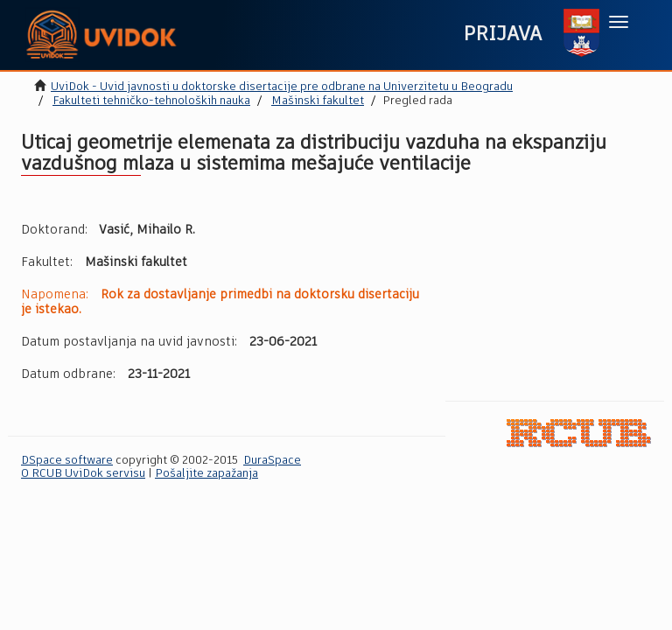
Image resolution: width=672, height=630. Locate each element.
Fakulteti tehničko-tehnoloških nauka (151, 101)
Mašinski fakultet (318, 101)
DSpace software (67, 461)
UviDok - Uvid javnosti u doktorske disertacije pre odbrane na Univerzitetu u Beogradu (282, 87)
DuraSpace (272, 461)
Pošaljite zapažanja (206, 474)
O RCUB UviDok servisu (83, 474)
